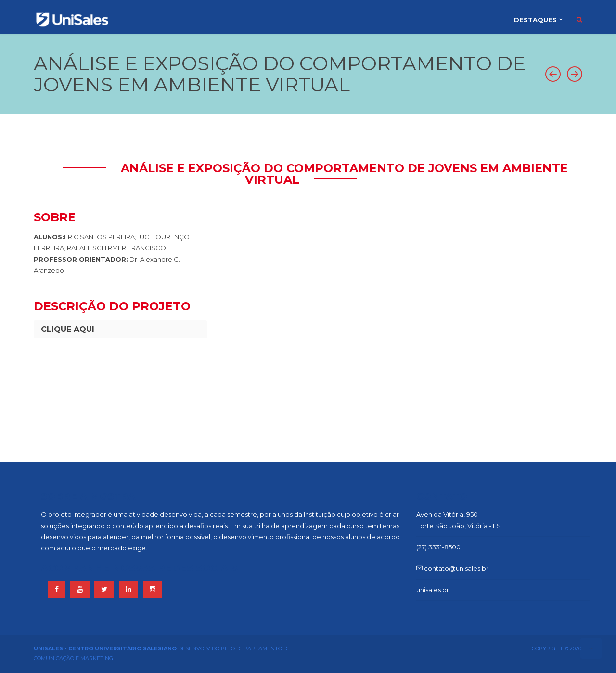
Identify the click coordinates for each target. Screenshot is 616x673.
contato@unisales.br (452, 568)
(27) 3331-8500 (438, 547)
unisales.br (433, 590)
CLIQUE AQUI (68, 329)
